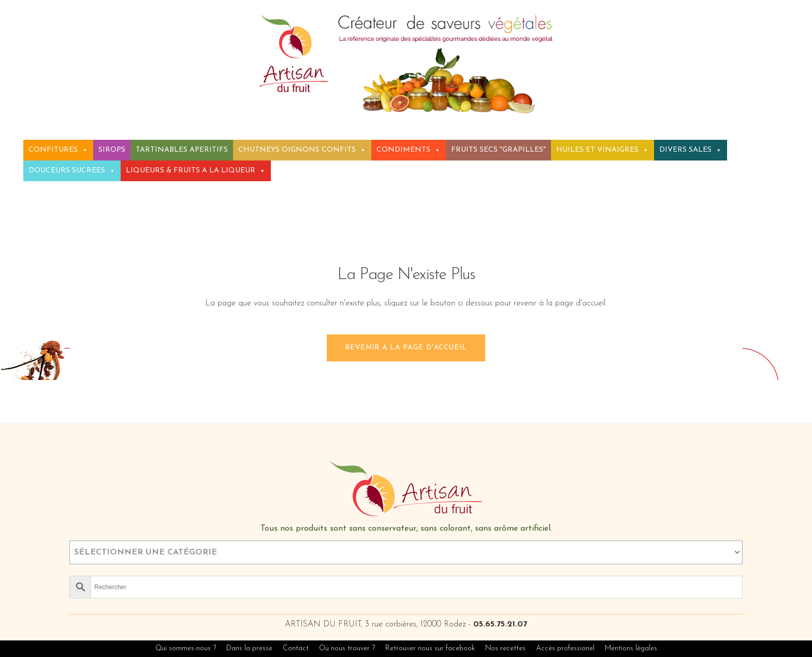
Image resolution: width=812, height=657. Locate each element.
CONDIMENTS (409, 150)
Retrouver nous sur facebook (431, 648)
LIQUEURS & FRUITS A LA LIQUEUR (196, 171)
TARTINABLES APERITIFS (182, 150)
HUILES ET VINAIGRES (603, 150)
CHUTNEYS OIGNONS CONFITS (302, 150)
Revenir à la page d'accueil (406, 348)
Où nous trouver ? (347, 648)
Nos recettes (506, 648)
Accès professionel (565, 648)
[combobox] (406, 552)
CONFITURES (58, 150)
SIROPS (112, 150)
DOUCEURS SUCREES (72, 171)
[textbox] (406, 552)
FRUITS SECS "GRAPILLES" (498, 150)
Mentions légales (631, 648)
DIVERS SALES (691, 150)
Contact (296, 648)
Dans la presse (249, 648)
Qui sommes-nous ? (186, 648)
